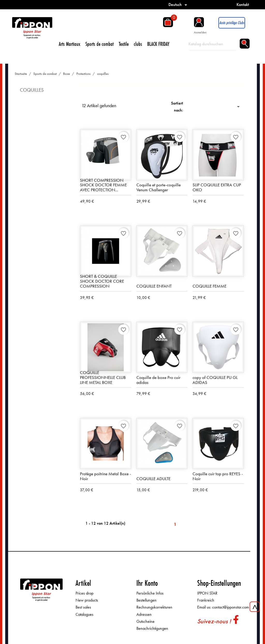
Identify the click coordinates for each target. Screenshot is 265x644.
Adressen (144, 614)
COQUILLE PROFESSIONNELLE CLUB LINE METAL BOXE (103, 377)
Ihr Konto (147, 583)
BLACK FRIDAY (158, 44)
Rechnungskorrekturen (154, 607)
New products (87, 600)
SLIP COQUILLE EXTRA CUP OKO (217, 187)
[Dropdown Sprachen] (179, 5)
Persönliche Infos (150, 593)
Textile (124, 44)
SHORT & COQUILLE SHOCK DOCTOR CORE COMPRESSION (102, 281)
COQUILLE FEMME (209, 286)
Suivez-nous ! (214, 621)
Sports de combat (100, 44)
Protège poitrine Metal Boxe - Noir (105, 476)
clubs (138, 44)
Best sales (83, 607)
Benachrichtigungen (152, 628)
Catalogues (84, 614)
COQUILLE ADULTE (153, 479)
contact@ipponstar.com (231, 607)
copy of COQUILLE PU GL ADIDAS (215, 380)
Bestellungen (146, 600)
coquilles (32, 90)
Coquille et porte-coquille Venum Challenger (159, 187)
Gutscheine (145, 621)
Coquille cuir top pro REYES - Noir (218, 476)
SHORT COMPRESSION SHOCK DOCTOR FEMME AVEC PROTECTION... (103, 185)
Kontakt (243, 5)
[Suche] (213, 44)
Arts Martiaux (69, 44)
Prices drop (84, 593)
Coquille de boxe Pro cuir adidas (158, 380)
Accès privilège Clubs (232, 23)
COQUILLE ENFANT (154, 286)
